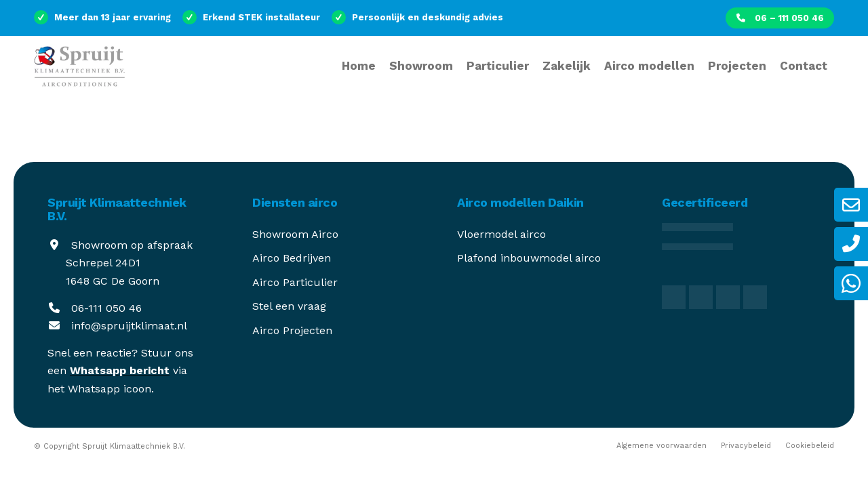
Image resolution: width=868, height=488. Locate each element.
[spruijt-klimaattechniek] (104, 75)
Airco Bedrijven (292, 258)
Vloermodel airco (501, 234)
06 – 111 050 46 (780, 18)
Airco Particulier (295, 282)
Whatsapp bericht (120, 370)
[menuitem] (780, 18)
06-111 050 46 (106, 308)
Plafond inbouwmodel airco (529, 258)
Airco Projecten (292, 330)
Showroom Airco (295, 234)
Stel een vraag (289, 306)
